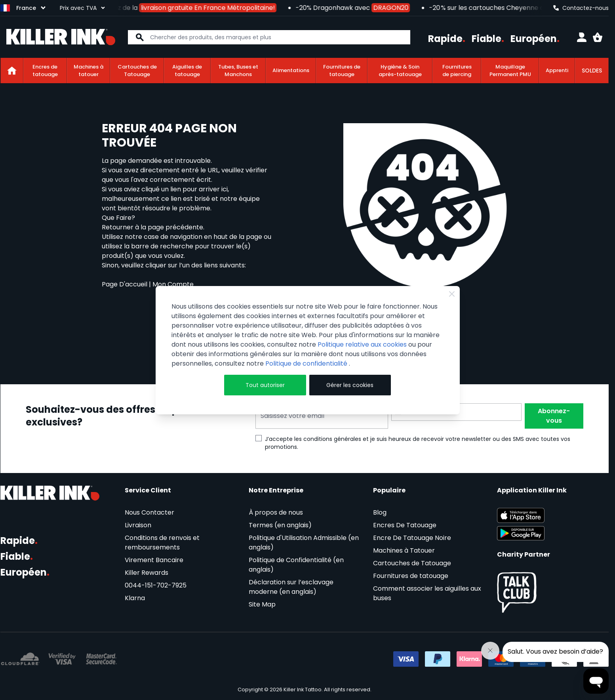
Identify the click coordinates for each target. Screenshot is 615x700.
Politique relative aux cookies (362, 344)
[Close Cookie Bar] (452, 294)
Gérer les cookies (350, 385)
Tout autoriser (265, 385)
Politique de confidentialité (307, 363)
